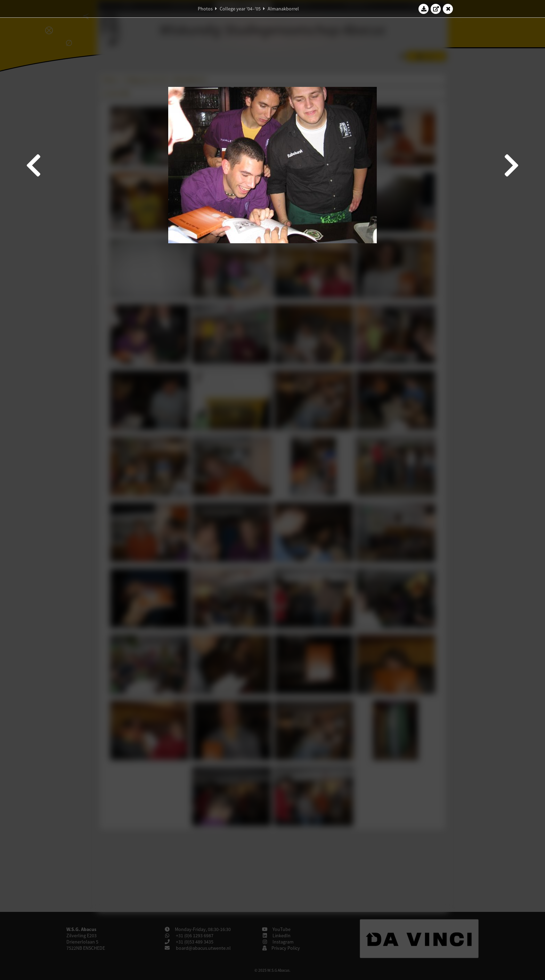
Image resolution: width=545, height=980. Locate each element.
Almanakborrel (283, 9)
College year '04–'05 (240, 9)
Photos (205, 9)
